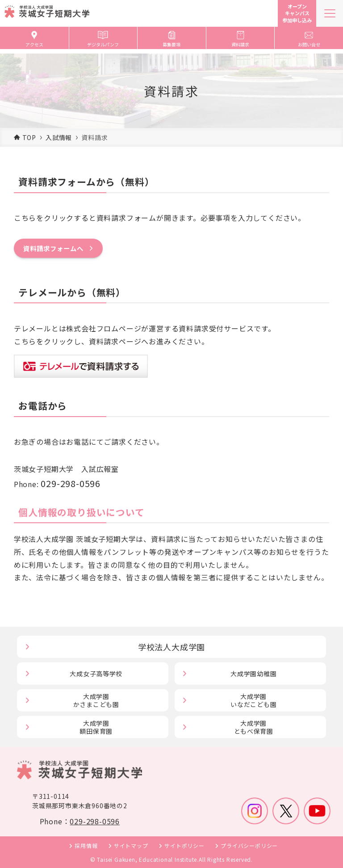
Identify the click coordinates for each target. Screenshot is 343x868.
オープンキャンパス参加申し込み (297, 13)
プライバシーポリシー (249, 845)
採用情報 (86, 845)
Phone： (80, 821)
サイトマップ (131, 845)
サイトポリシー (184, 845)
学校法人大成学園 (171, 647)
